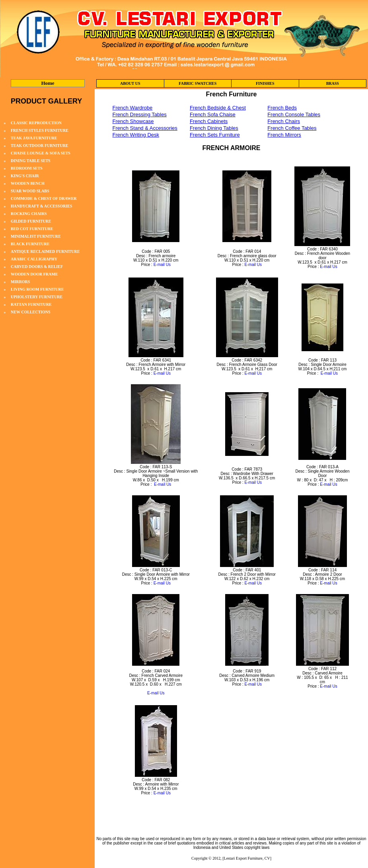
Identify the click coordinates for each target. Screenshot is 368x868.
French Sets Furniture (215, 135)
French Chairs (284, 121)
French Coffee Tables (292, 128)
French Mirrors (284, 135)
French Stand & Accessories (145, 128)
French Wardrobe (133, 108)
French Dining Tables (214, 128)
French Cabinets (209, 121)
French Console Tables (294, 114)
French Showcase (133, 121)
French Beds (282, 108)
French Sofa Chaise (213, 114)
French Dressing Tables (140, 114)
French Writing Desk (136, 135)
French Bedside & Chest (218, 108)
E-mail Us (162, 265)
